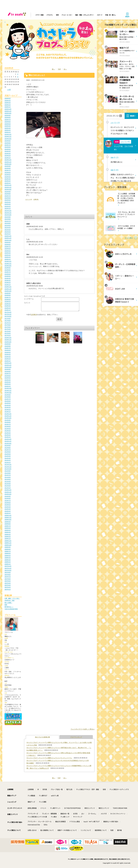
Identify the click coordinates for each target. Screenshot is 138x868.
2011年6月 (8, 477)
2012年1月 (8, 462)
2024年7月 (8, 145)
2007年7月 (8, 577)
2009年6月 (8, 528)
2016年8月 (8, 346)
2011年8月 (8, 473)
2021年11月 (8, 213)
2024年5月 (8, 149)
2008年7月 (8, 551)
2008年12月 (8, 541)
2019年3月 (8, 280)
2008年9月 (8, 547)
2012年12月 (8, 439)
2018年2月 (8, 308)
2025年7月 (8, 120)
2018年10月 (8, 291)
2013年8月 (8, 422)
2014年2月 (8, 410)
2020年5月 (8, 251)
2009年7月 (8, 526)
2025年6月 (8, 122)
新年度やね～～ (9, 607)
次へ (65, 69)
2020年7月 (8, 247)
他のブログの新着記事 (42, 737)
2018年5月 (8, 302)
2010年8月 (8, 498)
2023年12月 (8, 160)
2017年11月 (8, 314)
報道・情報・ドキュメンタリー (85, 15)
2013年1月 (8, 437)
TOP (59, 69)
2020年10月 (8, 240)
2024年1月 (8, 158)
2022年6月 (8, 198)
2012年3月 (8, 458)
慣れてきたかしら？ (37, 75)
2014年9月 (8, 395)
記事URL (36, 199)
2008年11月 (8, 543)
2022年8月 (8, 194)
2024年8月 (8, 143)
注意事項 (34, 316)
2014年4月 (8, 405)
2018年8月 (8, 295)
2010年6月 (8, 503)
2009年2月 (8, 537)
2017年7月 (8, 323)
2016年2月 (8, 359)
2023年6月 (8, 173)
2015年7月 (8, 374)
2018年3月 (8, 306)
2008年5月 (8, 556)
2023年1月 (8, 183)
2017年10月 (8, 316)
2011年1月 (8, 488)
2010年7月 (8, 501)
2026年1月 (8, 107)
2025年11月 (8, 111)
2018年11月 (8, 289)
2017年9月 (8, 319)
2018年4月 (8, 304)
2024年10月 (8, 139)
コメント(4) (29, 199)
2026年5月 (8, 98)
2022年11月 (8, 187)
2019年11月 (8, 264)
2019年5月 (8, 276)
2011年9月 (8, 471)
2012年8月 (8, 448)
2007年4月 (8, 583)
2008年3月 (8, 560)
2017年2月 (8, 333)
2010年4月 (8, 507)
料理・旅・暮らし (111, 15)
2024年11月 (8, 136)
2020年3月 (8, 255)
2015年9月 (8, 369)
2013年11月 (8, 416)
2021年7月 (8, 221)
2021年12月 (8, 211)
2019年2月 (8, 282)
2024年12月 (8, 134)
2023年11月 (8, 162)
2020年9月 (8, 242)
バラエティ (50, 15)
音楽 (57, 15)
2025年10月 (8, 113)
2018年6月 (8, 299)
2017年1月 (8, 335)
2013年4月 (8, 431)
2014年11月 (8, 390)
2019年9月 (8, 268)
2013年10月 (8, 418)
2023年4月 (8, 177)
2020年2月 (8, 257)
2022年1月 (8, 208)
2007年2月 (8, 587)
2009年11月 (8, 517)
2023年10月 (8, 164)
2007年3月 (8, 585)
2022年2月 (8, 206)
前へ (53, 69)
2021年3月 (8, 230)
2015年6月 (8, 376)
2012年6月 (8, 452)
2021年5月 (8, 225)
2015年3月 (8, 382)
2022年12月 (8, 185)
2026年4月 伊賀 (9, 600)
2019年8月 (8, 270)
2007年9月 (8, 572)
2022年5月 (8, 200)
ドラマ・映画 (39, 15)
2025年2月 (8, 130)
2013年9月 (8, 420)
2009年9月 (8, 522)
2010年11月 (8, 492)
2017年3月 (8, 331)
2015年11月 (8, 365)
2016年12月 (8, 338)
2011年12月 (8, 465)
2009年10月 (8, 520)
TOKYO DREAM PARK (11, 609)
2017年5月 (8, 327)
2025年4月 (8, 126)
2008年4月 (8, 558)
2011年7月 (8, 475)
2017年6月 (8, 325)
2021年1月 (8, 234)
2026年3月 (8, 103)
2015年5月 (8, 378)
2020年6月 (8, 249)
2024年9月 (8, 141)
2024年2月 (8, 156)
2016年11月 (8, 340)
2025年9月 (8, 115)
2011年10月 (8, 469)
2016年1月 (8, 361)
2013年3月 (8, 433)
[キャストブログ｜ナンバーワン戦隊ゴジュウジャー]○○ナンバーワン (49, 758)
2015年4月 (8, 380)
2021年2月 (8, 232)
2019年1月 (8, 285)
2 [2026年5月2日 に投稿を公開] (18, 74)
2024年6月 (8, 147)
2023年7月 (8, 170)
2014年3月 (8, 407)
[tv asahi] (17, 15)
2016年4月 (8, 354)
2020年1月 (8, 259)
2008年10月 (8, 545)
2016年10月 (8, 342)
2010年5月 (8, 505)
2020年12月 (8, 236)
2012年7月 (8, 450)
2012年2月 (8, 460)
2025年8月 (8, 117)
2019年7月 (8, 272)
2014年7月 (8, 399)
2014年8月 (8, 397)
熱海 (6, 605)
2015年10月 (8, 367)
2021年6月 (8, 223)
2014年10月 (8, 393)
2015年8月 (8, 371)
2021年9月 (8, 217)
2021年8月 (8, 219)
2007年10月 (8, 570)
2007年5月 (8, 581)
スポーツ (100, 15)
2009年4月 (8, 532)
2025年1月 (8, 132)
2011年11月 (8, 467)
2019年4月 (8, 278)
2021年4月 (8, 228)
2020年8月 (8, 244)
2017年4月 (8, 329)
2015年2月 (8, 384)
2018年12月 (8, 287)
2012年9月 (8, 445)
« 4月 (9, 90)
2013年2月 (8, 435)
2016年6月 (8, 350)
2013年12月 (8, 414)
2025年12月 (8, 109)
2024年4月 (8, 151)
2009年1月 (8, 539)
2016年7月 (8, 348)
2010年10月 (8, 494)
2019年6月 (8, 274)
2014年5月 (8, 403)
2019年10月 (8, 266)
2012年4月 (8, 456)
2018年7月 (8, 297)
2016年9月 (8, 344)
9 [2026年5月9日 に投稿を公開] (18, 77)
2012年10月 (8, 443)
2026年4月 (8, 101)
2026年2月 (8, 105)
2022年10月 (8, 189)
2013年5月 (8, 429)
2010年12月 (8, 490)
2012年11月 (8, 441)
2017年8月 (8, 321)
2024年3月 (8, 153)
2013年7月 (8, 424)
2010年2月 (8, 511)
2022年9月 (8, 192)
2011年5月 (8, 479)
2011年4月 (8, 482)
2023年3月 (8, 179)
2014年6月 (8, 401)
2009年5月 (8, 530)
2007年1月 (8, 589)
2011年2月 (8, 486)
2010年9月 (8, 496)
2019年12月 (8, 261)
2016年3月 (8, 357)
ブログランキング (76, 737)
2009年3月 (8, 534)
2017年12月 (8, 312)
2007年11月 (8, 568)
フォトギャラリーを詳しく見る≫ (83, 729)
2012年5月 (8, 454)
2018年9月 (8, 293)
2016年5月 (8, 352)
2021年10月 (8, 215)
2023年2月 (8, 181)
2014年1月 (8, 412)
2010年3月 (8, 509)
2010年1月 (8, 513)
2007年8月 (8, 575)
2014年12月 (8, 388)
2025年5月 (8, 124)
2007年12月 (8, 566)
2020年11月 (8, 238)
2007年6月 (8, 579)
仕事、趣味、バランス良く (12, 598)
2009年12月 (8, 515)
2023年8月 (8, 168)
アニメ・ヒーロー (67, 15)
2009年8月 (8, 524)
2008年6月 (8, 553)
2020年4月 (8, 253)
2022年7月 (8, 196)
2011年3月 (8, 484)
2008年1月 (8, 564)
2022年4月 (8, 202)
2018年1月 (8, 310)
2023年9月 (8, 166)
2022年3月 (8, 204)
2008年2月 (8, 562)
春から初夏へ (8, 603)
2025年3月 (8, 128)
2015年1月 (8, 386)
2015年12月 (8, 363)
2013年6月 (8, 426)
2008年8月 (8, 549)
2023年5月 (8, 175)
